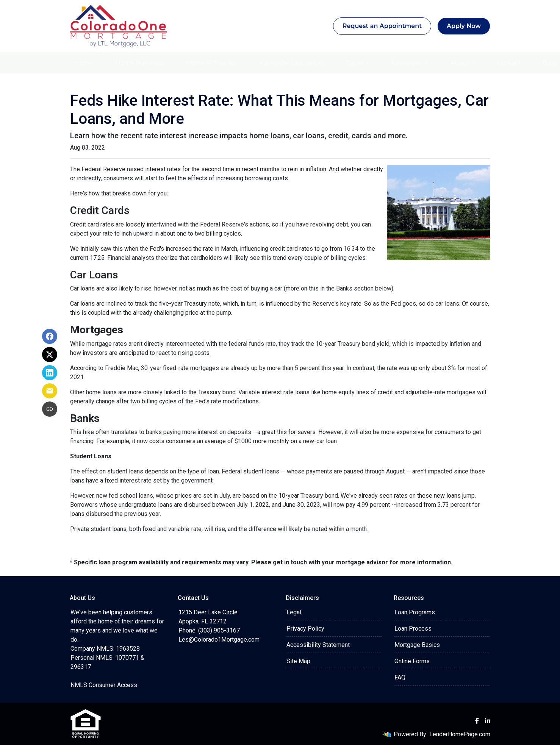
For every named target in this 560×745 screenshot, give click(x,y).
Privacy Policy (305, 629)
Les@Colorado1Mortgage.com (219, 640)
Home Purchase (140, 63)
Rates (356, 63)
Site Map (298, 661)
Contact (509, 63)
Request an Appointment (382, 26)
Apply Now (464, 26)
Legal (294, 612)
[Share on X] (50, 355)
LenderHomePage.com (460, 734)
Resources (407, 63)
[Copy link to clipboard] (50, 409)
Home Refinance (212, 63)
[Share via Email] (50, 391)
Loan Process (413, 629)
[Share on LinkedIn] (50, 373)
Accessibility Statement (318, 645)
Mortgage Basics (417, 645)
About (460, 63)
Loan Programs (415, 612)
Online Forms (412, 661)
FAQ (400, 677)
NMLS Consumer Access (104, 685)
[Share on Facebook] (50, 336)
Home (84, 63)
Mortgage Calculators (292, 63)
